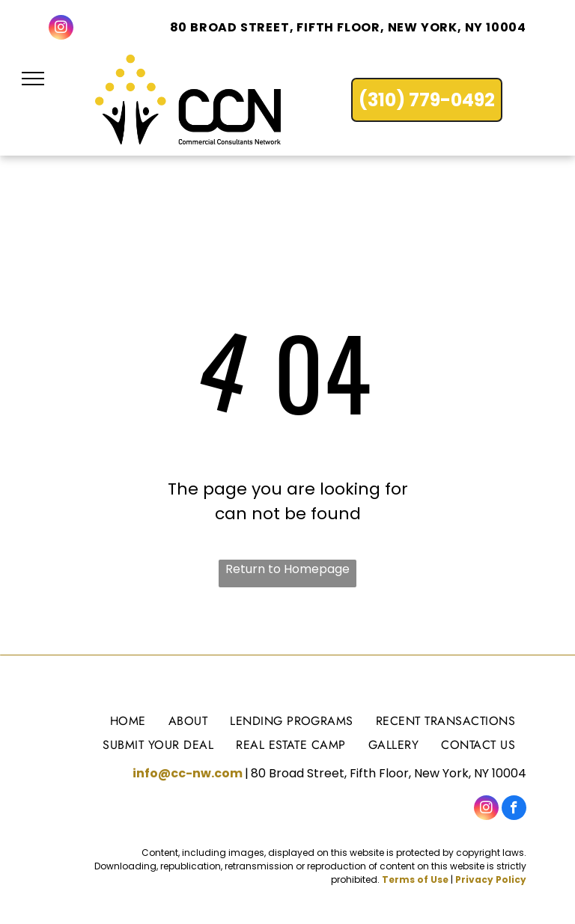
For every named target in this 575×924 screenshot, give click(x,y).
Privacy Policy (491, 879)
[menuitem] (128, 720)
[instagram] (61, 29)
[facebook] (514, 810)
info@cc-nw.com (188, 773)
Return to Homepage (287, 569)
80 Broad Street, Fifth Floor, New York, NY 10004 (348, 27)
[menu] (33, 79)
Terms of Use (415, 879)
